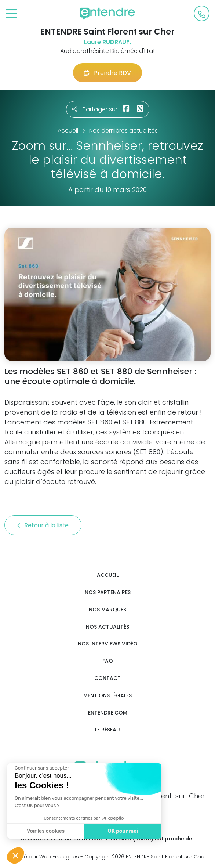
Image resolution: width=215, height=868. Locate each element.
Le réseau (107, 730)
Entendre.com (108, 713)
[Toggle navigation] (11, 14)
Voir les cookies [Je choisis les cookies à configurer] (44, 831)
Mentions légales (107, 696)
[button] (15, 856)
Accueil (108, 575)
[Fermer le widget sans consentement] (40, 768)
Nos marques (107, 610)
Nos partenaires (108, 592)
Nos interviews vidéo (108, 644)
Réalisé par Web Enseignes (44, 857)
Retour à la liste (43, 525)
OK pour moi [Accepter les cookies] (121, 831)
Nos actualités (107, 627)
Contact (107, 678)
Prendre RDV (107, 73)
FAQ (108, 661)
